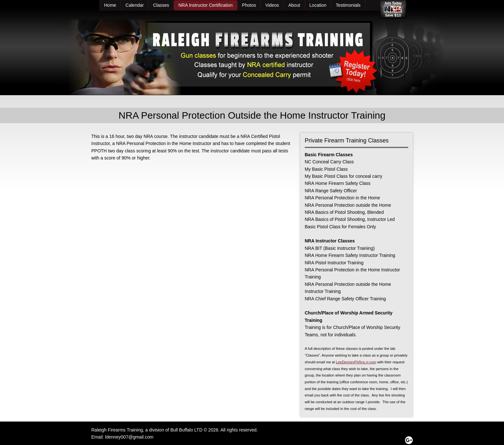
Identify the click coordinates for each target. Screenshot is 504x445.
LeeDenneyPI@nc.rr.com (356, 362)
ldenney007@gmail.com (129, 437)
